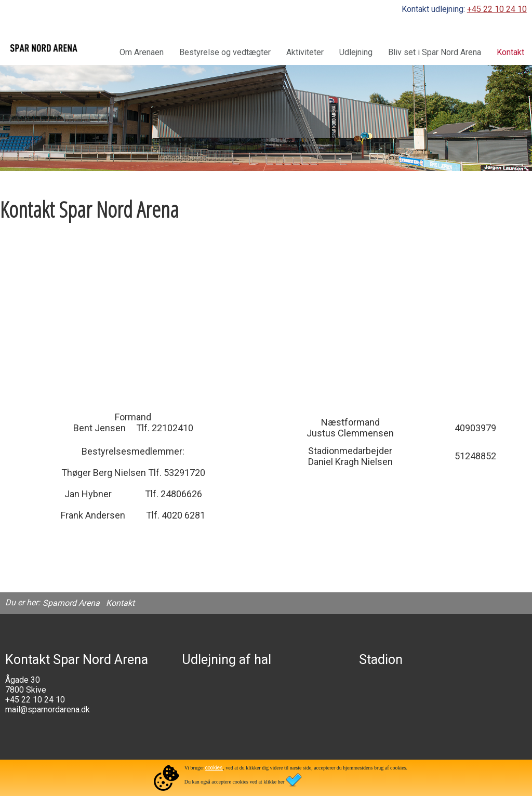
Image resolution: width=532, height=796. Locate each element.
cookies (214, 768)
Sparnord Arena (71, 603)
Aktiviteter (305, 52)
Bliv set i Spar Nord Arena (435, 52)
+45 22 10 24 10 (497, 9)
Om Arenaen (142, 52)
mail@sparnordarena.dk (48, 709)
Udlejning (356, 52)
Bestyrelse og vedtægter (225, 52)
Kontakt (510, 52)
